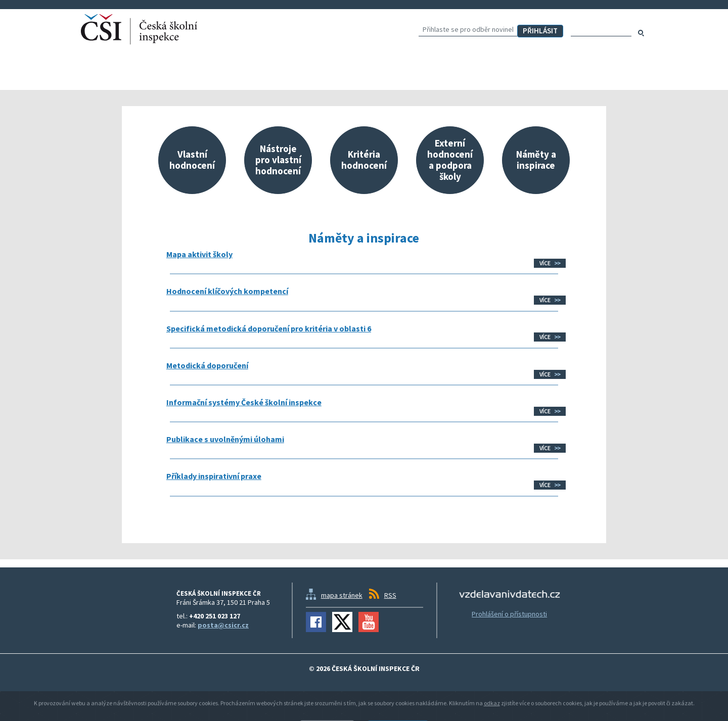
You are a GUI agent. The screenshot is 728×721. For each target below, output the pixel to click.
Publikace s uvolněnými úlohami (225, 439)
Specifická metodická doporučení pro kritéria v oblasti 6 (269, 328)
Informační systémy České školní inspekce (244, 402)
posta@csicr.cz (223, 625)
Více (545, 263)
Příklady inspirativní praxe (214, 476)
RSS (390, 595)
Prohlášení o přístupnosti (509, 614)
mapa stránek (342, 595)
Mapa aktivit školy (199, 254)
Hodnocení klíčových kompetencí (227, 291)
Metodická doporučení (207, 365)
